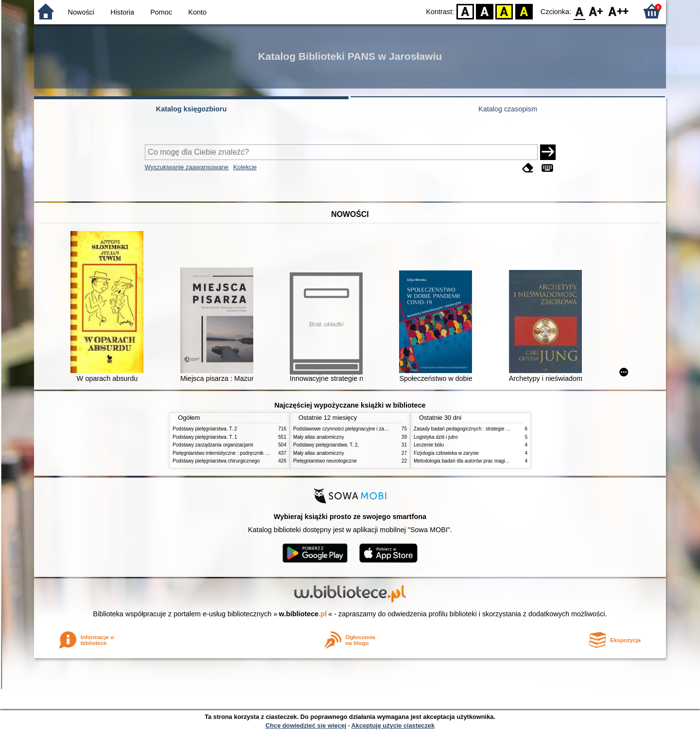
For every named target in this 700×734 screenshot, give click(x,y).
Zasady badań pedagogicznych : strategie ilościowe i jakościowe (483, 429)
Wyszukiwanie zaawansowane (187, 167)
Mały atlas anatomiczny (319, 437)
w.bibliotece (303, 614)
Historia (122, 12)
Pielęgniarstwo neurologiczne (325, 461)
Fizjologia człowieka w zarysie (446, 453)
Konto (197, 12)
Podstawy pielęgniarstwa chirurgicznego (216, 461)
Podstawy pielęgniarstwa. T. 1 (205, 437)
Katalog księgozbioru (192, 109)
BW (485, 11)
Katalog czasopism (508, 109)
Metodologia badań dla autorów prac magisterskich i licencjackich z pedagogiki (499, 461)
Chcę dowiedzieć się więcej (306, 725)
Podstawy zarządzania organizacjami (213, 445)
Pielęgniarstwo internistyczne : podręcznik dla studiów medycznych (245, 453)
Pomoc (161, 12)
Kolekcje (245, 167)
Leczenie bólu (429, 445)
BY (524, 11)
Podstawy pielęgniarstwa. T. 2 (205, 429)
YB (504, 11)
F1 (596, 11)
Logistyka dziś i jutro (436, 437)
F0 (579, 11)
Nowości (81, 12)
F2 (619, 11)
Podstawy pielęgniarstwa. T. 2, (326, 445)
